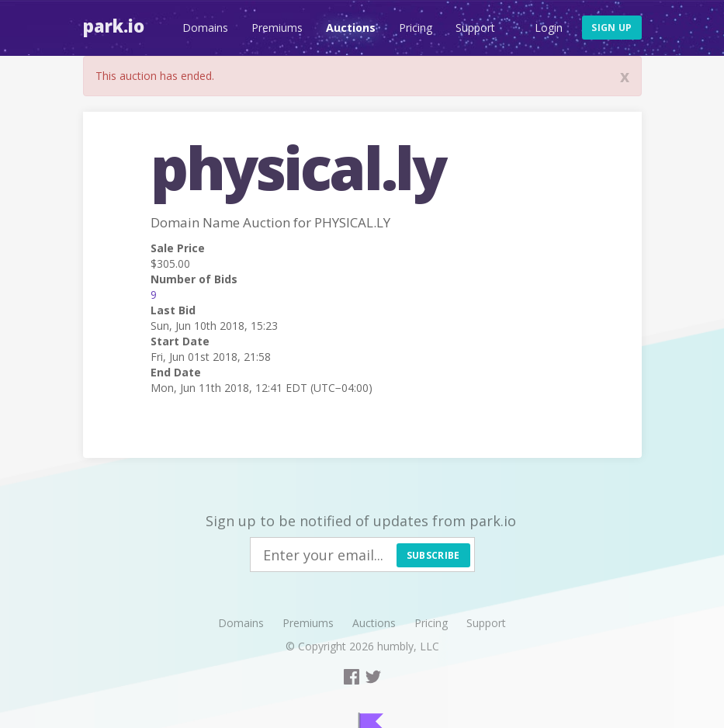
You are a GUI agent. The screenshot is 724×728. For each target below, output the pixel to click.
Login (549, 28)
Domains (205, 28)
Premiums (277, 28)
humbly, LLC (408, 646)
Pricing (416, 28)
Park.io (114, 26)
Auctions (351, 28)
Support (475, 28)
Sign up (611, 28)
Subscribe (433, 555)
